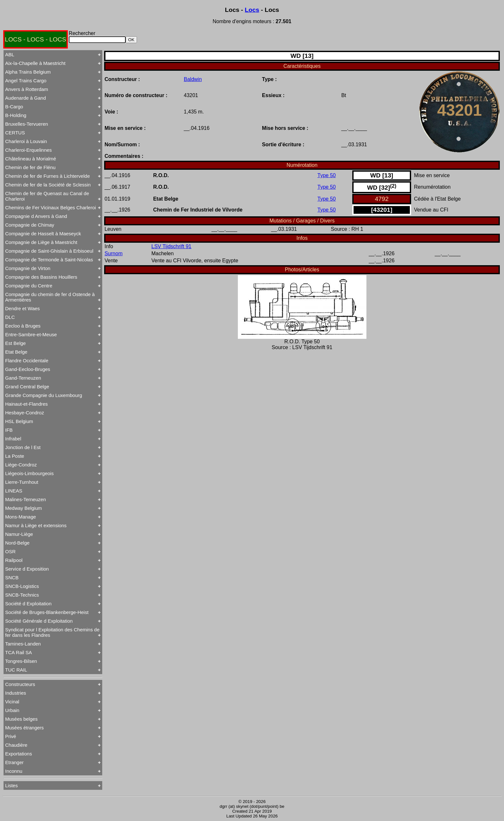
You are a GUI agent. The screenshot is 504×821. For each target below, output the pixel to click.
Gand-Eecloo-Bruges (28, 369)
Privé (11, 736)
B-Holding (16, 115)
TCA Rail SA (18, 652)
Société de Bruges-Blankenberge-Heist (47, 612)
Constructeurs (20, 684)
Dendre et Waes (22, 308)
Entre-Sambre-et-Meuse (31, 334)
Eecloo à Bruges (23, 326)
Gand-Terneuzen (23, 378)
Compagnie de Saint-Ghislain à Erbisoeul (49, 251)
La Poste (15, 456)
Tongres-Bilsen (21, 661)
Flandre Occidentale (27, 361)
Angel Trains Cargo (26, 81)
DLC (10, 317)
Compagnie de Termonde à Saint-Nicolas (49, 260)
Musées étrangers (24, 728)
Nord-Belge (17, 543)
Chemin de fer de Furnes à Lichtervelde (47, 176)
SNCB (12, 577)
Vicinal (12, 702)
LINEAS (14, 491)
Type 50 (327, 175)
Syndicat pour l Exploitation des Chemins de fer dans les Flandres (52, 632)
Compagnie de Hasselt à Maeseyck (43, 234)
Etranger (14, 762)
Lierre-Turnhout (22, 482)
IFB (9, 430)
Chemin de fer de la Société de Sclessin (48, 185)
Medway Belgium (23, 508)
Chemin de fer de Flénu (30, 167)
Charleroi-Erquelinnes (28, 150)
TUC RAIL (16, 670)
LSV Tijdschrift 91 (171, 246)
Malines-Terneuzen (26, 499)
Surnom (113, 253)
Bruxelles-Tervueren (27, 124)
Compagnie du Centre (29, 286)
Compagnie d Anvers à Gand (36, 216)
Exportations (18, 754)
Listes (11, 785)
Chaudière (16, 745)
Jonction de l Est (23, 447)
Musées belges (21, 719)
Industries (16, 693)
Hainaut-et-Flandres (27, 404)
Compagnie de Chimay (30, 225)
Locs (252, 10)
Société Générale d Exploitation (39, 621)
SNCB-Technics (22, 595)
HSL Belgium (19, 421)
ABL (10, 54)
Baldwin (193, 79)
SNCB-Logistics (22, 586)
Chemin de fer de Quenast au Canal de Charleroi (47, 196)
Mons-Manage (21, 517)
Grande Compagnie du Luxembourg (44, 395)
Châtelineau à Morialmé (31, 159)
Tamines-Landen (23, 644)
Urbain (12, 710)
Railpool (14, 560)
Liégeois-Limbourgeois (29, 473)
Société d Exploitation (28, 604)
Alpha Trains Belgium (28, 72)
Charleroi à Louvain (26, 141)
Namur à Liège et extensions (36, 525)
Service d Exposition (27, 569)
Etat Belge (16, 352)
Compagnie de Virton (28, 268)
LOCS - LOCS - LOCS (36, 39)
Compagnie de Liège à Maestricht (41, 242)
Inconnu (14, 771)
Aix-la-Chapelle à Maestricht (35, 63)
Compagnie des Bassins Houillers (41, 277)
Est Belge (15, 343)
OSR (10, 551)
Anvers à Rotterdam (27, 89)
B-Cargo (14, 107)
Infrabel (13, 439)
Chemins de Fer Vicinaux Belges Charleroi (50, 208)
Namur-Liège (19, 534)
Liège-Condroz (21, 465)
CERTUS (15, 133)
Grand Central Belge (27, 387)
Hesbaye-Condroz (25, 413)
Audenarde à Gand (26, 98)
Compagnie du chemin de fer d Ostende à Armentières (50, 297)
